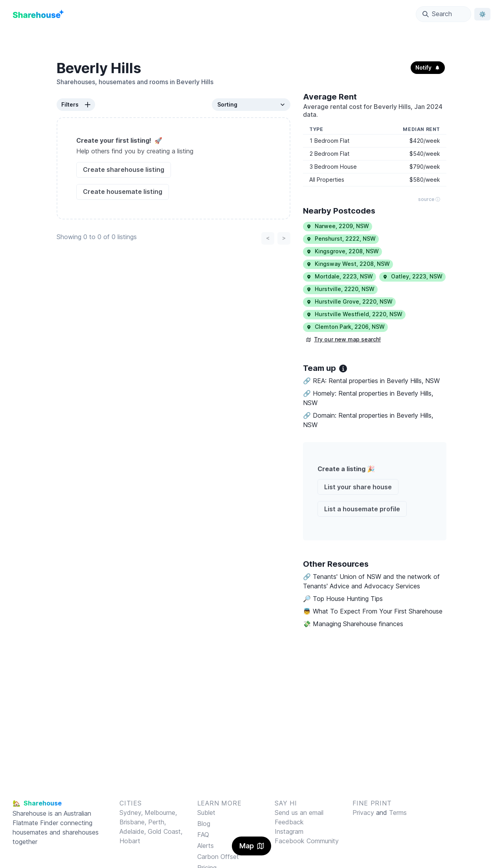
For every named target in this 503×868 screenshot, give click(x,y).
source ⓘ (429, 199)
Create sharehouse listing (124, 170)
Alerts (206, 846)
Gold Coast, (165, 831)
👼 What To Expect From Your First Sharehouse (373, 611)
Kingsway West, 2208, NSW (348, 264)
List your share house (358, 487)
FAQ (203, 835)
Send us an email (299, 813)
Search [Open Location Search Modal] (437, 14)
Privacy (363, 813)
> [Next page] (284, 238)
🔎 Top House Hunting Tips (343, 599)
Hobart (130, 841)
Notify (428, 67)
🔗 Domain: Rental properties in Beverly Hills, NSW (368, 420)
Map (252, 846)
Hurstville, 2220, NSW (340, 289)
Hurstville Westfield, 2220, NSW (354, 314)
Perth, (157, 822)
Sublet (206, 813)
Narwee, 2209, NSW (338, 226)
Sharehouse (29, 813)
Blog (204, 824)
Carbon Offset (218, 857)
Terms (398, 813)
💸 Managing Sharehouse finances (353, 624)
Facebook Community (307, 841)
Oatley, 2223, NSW (412, 276)
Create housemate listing (123, 192)
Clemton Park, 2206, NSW (345, 327)
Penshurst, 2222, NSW (341, 239)
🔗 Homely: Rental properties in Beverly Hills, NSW (368, 398)
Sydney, (132, 813)
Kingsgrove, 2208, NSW (342, 251)
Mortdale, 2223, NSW (340, 276)
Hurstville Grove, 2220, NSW (349, 301)
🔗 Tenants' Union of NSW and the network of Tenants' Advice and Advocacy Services (371, 581)
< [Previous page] (268, 238)
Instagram (289, 831)
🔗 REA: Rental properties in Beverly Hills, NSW (371, 381)
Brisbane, (134, 822)
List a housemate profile (362, 509)
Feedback (289, 822)
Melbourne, (161, 813)
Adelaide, (134, 831)
